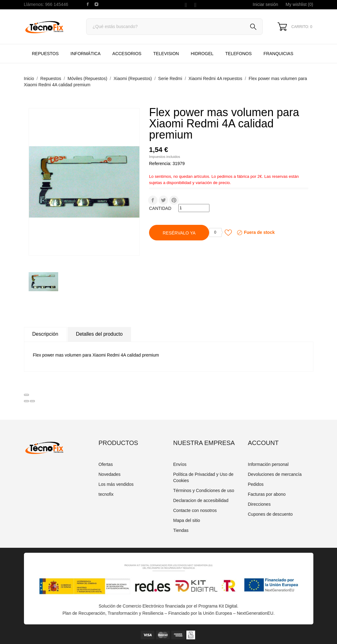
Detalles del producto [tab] (99, 334)
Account (263, 443)
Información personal (268, 464)
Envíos (180, 464)
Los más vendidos (116, 484)
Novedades (110, 474)
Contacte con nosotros (195, 510)
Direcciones (259, 504)
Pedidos (256, 484)
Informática (86, 54)
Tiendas (181, 530)
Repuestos (45, 54)
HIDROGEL (202, 54)
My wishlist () (300, 4)
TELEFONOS (244, 50)
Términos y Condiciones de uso (204, 490)
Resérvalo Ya (179, 233)
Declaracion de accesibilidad (201, 500)
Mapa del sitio (187, 520)
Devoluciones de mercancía (275, 474)
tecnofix (106, 494)
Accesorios (127, 54)
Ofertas (106, 464)
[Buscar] (175, 27)
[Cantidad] (194, 208)
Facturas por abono (267, 494)
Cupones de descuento (270, 514)
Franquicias (278, 54)
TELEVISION (166, 54)
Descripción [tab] (45, 334)
